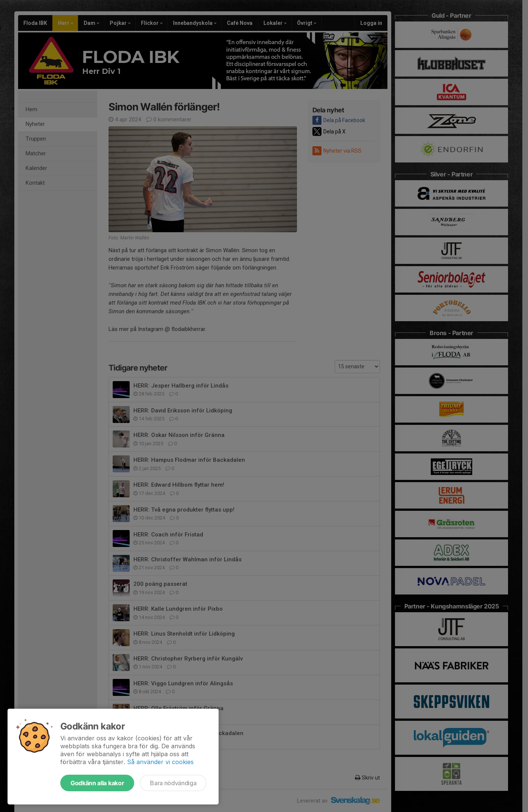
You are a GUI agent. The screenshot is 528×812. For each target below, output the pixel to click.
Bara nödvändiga (173, 783)
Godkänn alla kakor (97, 783)
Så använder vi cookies (160, 762)
